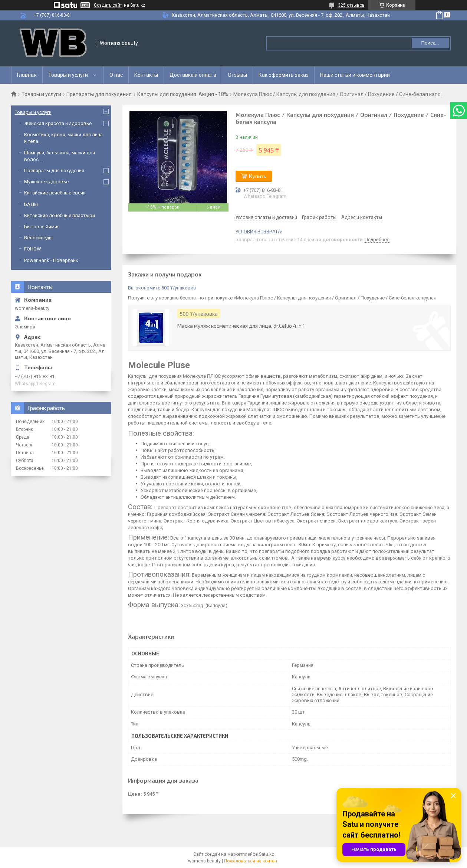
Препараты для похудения (99, 94)
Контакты (146, 75)
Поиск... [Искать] (430, 43)
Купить (258, 176)
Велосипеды (38, 238)
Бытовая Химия (42, 227)
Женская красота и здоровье (58, 123)
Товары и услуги (68, 75)
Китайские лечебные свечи (55, 193)
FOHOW (33, 249)
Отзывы (237, 75)
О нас (116, 75)
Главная (27, 75)
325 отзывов (351, 5)
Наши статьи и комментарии (355, 75)
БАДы (31, 204)
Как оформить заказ (284, 75)
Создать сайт (108, 5)
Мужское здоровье (46, 182)
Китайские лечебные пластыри (60, 215)
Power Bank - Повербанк (51, 260)
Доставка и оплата (193, 75)
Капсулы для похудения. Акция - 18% (183, 94)
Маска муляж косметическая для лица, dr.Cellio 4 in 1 (241, 326)
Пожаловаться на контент (251, 861)
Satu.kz (267, 854)
